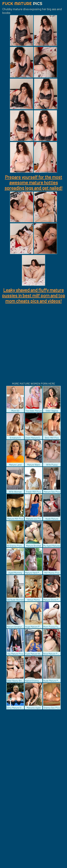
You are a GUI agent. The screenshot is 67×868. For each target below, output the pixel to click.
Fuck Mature (22, 3)
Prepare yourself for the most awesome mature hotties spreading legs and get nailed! (33, 182)
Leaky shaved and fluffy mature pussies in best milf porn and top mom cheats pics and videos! (33, 295)
